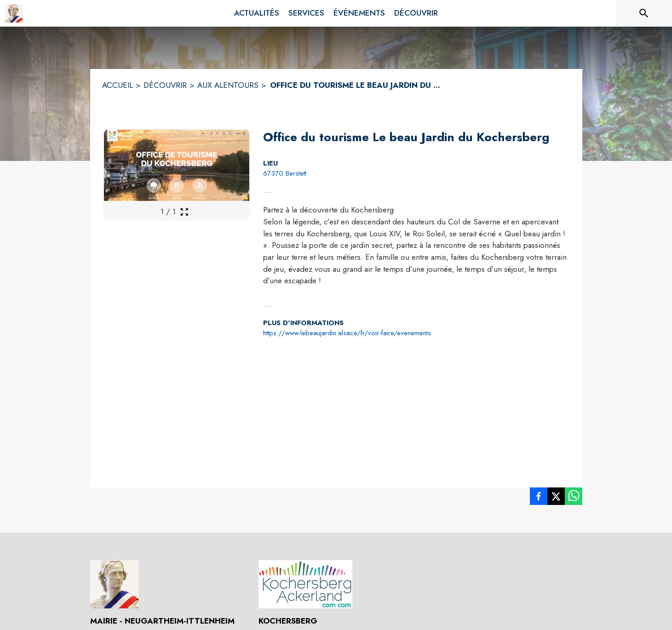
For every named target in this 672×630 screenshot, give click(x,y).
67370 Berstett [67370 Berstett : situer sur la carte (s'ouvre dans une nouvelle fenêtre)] (285, 173)
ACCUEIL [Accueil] (118, 85)
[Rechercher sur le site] (644, 13)
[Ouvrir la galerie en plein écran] (184, 212)
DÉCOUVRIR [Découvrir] (165, 85)
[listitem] (539, 498)
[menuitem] (257, 13)
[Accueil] (14, 13)
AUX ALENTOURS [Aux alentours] (228, 85)
